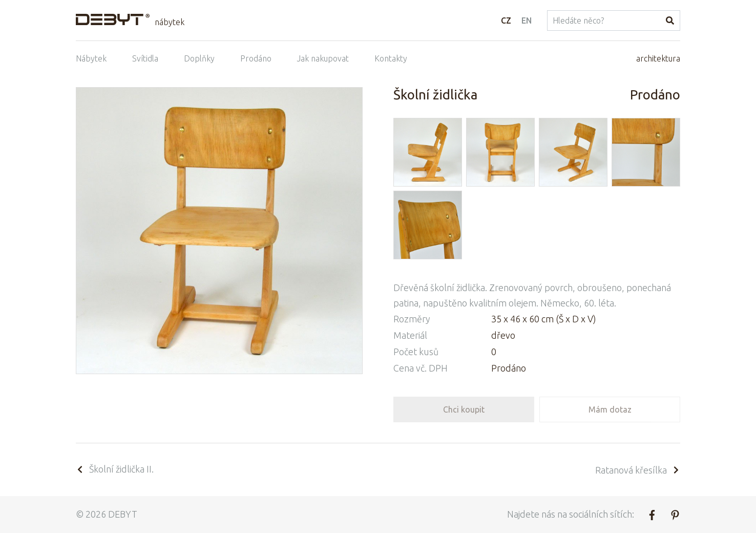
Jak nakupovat (323, 58)
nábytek (170, 22)
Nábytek (91, 58)
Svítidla (145, 58)
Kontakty (391, 58)
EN (527, 20)
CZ (506, 20)
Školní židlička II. (115, 469)
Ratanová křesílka (638, 470)
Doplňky (199, 58)
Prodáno (256, 58)
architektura (658, 58)
